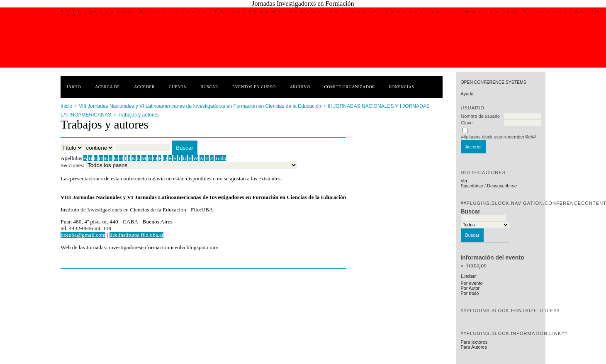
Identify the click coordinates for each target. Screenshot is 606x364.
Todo (220, 158)
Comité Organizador (349, 87)
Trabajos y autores (138, 115)
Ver (464, 181)
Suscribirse (472, 186)
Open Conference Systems (493, 82)
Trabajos (476, 266)
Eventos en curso (254, 87)
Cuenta (178, 87)
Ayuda (467, 94)
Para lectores (474, 342)
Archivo (300, 87)
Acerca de (107, 87)
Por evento (471, 283)
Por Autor (470, 288)
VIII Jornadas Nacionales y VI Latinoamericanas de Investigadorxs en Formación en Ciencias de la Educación (200, 106)
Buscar (209, 87)
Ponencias (402, 87)
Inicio (74, 87)
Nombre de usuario (480, 116)
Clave (467, 123)
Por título (470, 293)
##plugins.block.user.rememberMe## (498, 137)
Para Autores (474, 347)
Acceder (144, 87)
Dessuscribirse (502, 186)
